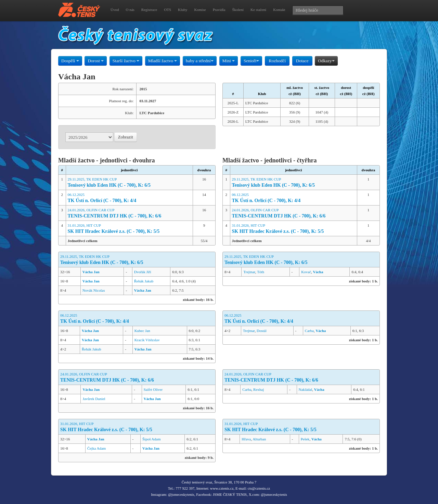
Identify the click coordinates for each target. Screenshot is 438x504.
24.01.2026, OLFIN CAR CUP (129, 214)
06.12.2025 (129, 198)
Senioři (252, 61)
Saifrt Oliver (153, 389)
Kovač (306, 272)
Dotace (302, 61)
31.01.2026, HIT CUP (129, 229)
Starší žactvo (126, 61)
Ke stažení (258, 10)
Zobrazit (126, 137)
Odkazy (326, 61)
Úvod (115, 10)
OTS (168, 10)
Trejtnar (249, 272)
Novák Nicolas (94, 290)
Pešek (305, 439)
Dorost (96, 61)
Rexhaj (259, 389)
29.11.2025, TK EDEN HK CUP (129, 183)
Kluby (183, 10)
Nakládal (306, 389)
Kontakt (279, 10)
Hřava (246, 439)
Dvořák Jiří (143, 272)
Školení (238, 10)
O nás (130, 10)
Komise (200, 10)
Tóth (261, 272)
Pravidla (219, 10)
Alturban (259, 439)
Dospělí (70, 61)
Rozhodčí (277, 61)
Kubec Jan (142, 331)
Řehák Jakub (144, 281)
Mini (229, 61)
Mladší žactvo (163, 61)
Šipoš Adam (151, 439)
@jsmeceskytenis (181, 494)
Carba (309, 331)
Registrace (149, 10)
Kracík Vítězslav (147, 340)
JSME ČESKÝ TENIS (230, 494)
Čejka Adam (97, 448)
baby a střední (200, 61)
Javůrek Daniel (94, 399)
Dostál (262, 331)
